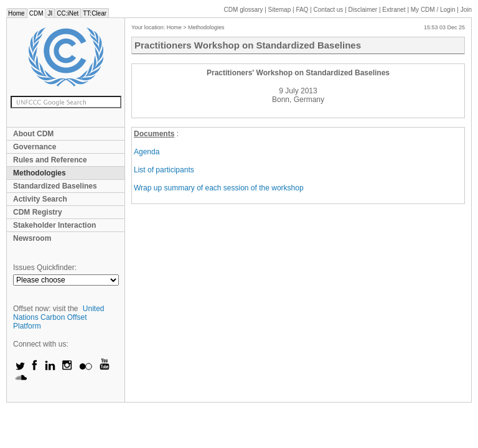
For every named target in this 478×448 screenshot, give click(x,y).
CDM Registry (38, 212)
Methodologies (40, 173)
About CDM (33, 134)
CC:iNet (68, 13)
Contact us (329, 10)
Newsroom (32, 238)
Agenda (147, 152)
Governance (35, 147)
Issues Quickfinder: (45, 268)
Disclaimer (363, 10)
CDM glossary (244, 10)
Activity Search (40, 199)
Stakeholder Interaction (54, 225)
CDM (36, 13)
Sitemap (280, 10)
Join (466, 10)
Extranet (394, 10)
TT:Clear (95, 13)
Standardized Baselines (55, 186)
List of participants (164, 170)
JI (50, 13)
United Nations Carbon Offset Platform (59, 317)
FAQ (302, 10)
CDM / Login (434, 10)
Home (16, 13)
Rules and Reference (50, 160)
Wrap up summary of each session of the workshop (219, 188)
